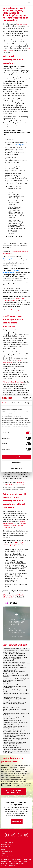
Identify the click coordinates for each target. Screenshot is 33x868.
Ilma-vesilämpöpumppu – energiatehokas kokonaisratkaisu (16, 694)
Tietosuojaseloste (7, 856)
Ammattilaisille (7, 852)
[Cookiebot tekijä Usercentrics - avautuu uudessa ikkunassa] (24, 398)
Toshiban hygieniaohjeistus (12, 747)
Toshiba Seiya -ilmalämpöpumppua (16, 145)
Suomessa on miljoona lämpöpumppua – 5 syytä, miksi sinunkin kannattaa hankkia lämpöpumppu (16, 751)
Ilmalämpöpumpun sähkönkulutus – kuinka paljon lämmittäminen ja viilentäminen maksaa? (14, 744)
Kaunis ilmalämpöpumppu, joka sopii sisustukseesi (15, 687)
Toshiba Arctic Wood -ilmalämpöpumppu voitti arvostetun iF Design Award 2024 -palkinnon (16, 675)
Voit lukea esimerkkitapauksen (13, 382)
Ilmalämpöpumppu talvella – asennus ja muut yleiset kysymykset (16, 723)
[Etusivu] (2, 3)
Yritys (3, 850)
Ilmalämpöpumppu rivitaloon (12, 720)
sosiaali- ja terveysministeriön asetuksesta (13, 483)
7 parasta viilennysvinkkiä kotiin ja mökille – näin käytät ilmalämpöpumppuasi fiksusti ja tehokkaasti (16, 735)
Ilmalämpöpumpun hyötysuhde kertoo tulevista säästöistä (15, 717)
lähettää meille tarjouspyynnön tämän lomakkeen (14, 525)
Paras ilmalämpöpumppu (11, 684)
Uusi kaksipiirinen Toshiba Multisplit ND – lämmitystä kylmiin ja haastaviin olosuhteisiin (16, 680)
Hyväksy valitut (16, 463)
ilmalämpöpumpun (23, 24)
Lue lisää (17, 821)
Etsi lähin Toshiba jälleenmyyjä (13, 792)
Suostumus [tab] (6, 403)
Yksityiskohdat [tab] (17, 403)
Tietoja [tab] (27, 403)
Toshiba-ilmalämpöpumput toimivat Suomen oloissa (14, 710)
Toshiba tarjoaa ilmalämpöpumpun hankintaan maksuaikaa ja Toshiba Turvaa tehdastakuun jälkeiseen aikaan (16, 664)
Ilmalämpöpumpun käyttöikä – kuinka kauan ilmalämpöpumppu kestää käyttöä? (16, 649)
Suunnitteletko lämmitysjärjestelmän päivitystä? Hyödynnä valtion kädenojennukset (15, 659)
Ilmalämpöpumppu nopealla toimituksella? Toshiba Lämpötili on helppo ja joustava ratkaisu (14, 698)
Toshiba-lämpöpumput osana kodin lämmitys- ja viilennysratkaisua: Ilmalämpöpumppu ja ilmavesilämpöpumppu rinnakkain (14, 669)
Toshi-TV (4, 854)
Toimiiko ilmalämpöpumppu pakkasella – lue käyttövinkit (16, 739)
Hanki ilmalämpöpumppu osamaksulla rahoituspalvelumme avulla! (15, 727)
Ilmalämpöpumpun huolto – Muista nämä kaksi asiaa (16, 714)
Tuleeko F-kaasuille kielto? (11, 707)
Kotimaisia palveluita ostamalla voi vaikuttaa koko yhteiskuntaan (14, 731)
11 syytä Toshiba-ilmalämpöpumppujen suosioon (16, 690)
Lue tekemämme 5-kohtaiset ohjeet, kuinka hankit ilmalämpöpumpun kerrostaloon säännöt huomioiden (15, 704)
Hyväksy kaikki (17, 457)
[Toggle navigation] (29, 3)
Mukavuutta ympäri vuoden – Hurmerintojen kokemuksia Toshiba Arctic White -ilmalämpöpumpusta (15, 654)
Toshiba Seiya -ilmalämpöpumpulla (14, 299)
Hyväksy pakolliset (16, 468)
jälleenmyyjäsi (8, 259)
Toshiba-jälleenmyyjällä (11, 272)
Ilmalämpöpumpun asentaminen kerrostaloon (13, 311)
